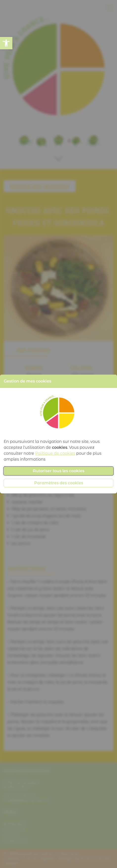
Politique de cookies (55, 453)
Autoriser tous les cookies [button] (58, 471)
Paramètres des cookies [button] (59, 483)
